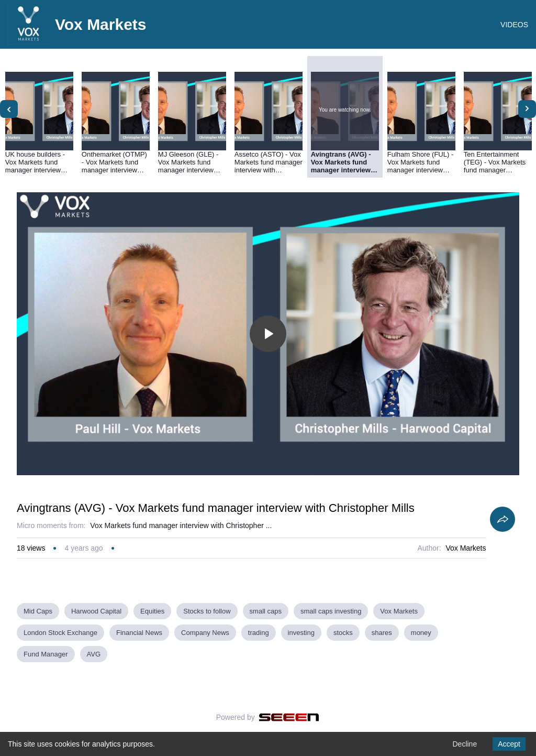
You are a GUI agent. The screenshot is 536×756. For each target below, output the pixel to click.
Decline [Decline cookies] (465, 744)
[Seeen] (289, 717)
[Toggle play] (268, 334)
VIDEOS (514, 25)
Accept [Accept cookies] (509, 744)
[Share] (502, 519)
